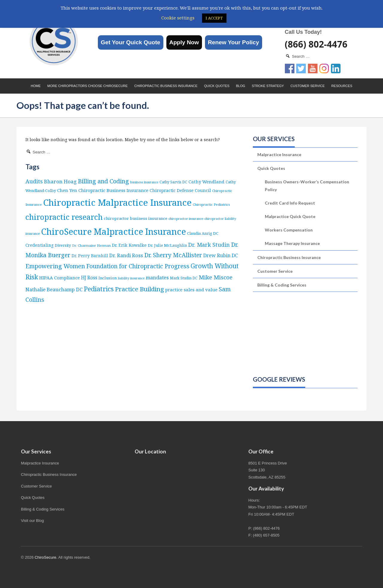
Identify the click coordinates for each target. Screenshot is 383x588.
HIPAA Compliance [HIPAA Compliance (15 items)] (60, 278)
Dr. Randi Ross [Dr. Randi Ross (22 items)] (126, 255)
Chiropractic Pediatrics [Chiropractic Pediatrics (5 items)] (211, 204)
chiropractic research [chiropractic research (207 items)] (64, 217)
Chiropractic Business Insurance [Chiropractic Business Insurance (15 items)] (113, 190)
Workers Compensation (289, 230)
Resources (342, 86)
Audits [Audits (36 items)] (34, 181)
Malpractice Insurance (279, 154)
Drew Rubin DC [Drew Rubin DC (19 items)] (221, 255)
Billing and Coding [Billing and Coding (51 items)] (103, 181)
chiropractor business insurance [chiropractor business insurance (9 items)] (136, 218)
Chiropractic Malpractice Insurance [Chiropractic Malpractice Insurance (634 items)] (117, 202)
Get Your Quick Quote (131, 42)
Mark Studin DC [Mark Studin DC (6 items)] (184, 278)
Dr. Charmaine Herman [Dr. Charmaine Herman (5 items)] (91, 245)
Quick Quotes (217, 86)
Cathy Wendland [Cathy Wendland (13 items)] (206, 182)
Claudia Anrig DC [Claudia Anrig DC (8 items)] (203, 233)
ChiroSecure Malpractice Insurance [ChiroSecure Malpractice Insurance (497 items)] (113, 231)
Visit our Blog (32, 521)
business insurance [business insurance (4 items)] (144, 182)
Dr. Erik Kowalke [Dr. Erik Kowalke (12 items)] (129, 245)
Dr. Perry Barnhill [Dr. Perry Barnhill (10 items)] (90, 256)
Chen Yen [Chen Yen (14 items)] (67, 190)
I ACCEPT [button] (214, 18)
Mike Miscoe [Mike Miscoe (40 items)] (216, 277)
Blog (241, 86)
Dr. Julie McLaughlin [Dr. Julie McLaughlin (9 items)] (167, 245)
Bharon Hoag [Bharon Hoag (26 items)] (60, 181)
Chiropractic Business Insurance (166, 86)
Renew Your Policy (234, 42)
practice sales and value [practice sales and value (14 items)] (191, 290)
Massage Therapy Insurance (292, 243)
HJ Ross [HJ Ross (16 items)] (89, 278)
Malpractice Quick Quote (290, 216)
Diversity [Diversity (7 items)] (63, 245)
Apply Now (184, 42)
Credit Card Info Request (290, 203)
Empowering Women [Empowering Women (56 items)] (55, 266)
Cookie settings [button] (178, 18)
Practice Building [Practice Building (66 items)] (139, 289)
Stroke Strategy (268, 86)
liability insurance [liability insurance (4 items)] (131, 278)
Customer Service (308, 86)
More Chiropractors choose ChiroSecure (88, 86)
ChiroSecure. (46, 557)
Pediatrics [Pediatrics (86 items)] (99, 289)
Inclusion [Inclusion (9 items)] (108, 278)
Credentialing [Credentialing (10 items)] (39, 245)
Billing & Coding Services (282, 285)
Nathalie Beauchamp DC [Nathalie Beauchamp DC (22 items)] (54, 289)
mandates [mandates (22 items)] (157, 277)
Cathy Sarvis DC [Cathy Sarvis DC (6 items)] (173, 182)
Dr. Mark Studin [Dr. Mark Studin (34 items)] (209, 245)
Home (36, 86)
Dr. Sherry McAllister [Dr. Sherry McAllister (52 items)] (173, 255)
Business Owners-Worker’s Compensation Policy (307, 185)
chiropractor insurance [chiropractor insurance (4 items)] (186, 219)
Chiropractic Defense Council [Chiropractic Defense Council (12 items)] (180, 190)
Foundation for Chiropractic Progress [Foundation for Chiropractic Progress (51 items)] (138, 266)
